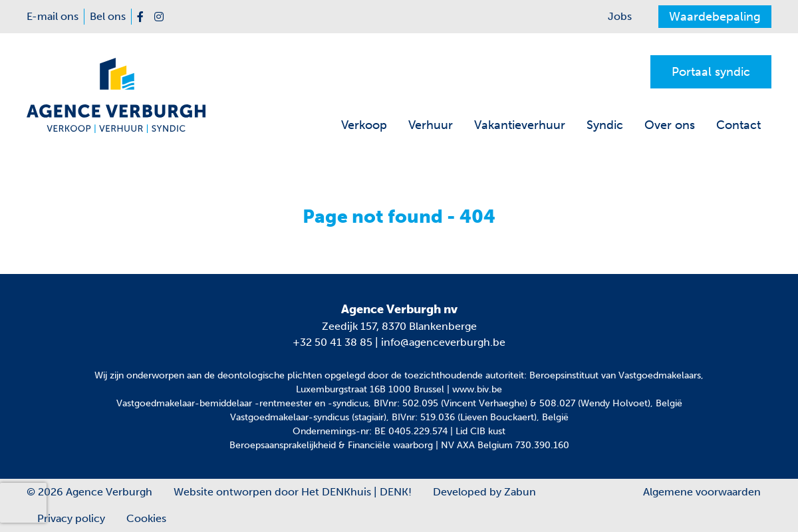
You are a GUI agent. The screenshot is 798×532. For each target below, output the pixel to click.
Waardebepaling (715, 17)
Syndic (605, 125)
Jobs (620, 16)
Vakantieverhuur (520, 125)
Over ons (670, 125)
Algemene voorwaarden (702, 492)
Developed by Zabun (484, 492)
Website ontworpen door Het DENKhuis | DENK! (293, 492)
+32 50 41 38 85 (332, 342)
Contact (738, 125)
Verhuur (431, 125)
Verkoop (364, 125)
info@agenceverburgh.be (443, 342)
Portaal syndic (711, 72)
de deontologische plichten (263, 375)
